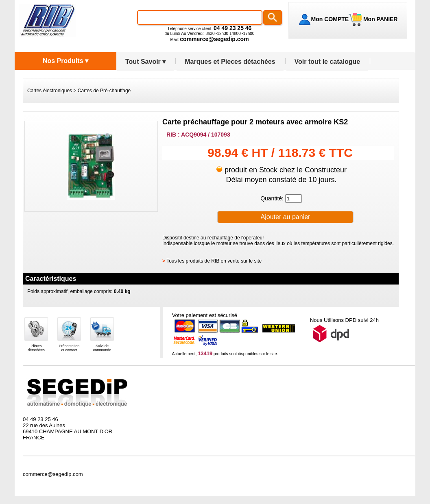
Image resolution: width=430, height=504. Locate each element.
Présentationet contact (69, 348)
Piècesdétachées (36, 348)
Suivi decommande (102, 348)
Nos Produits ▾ (65, 61)
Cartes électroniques (50, 91)
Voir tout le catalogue (327, 62)
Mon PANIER (380, 19)
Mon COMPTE (330, 19)
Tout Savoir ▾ (145, 62)
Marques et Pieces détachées (230, 62)
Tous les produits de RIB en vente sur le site (214, 261)
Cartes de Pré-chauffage (104, 91)
